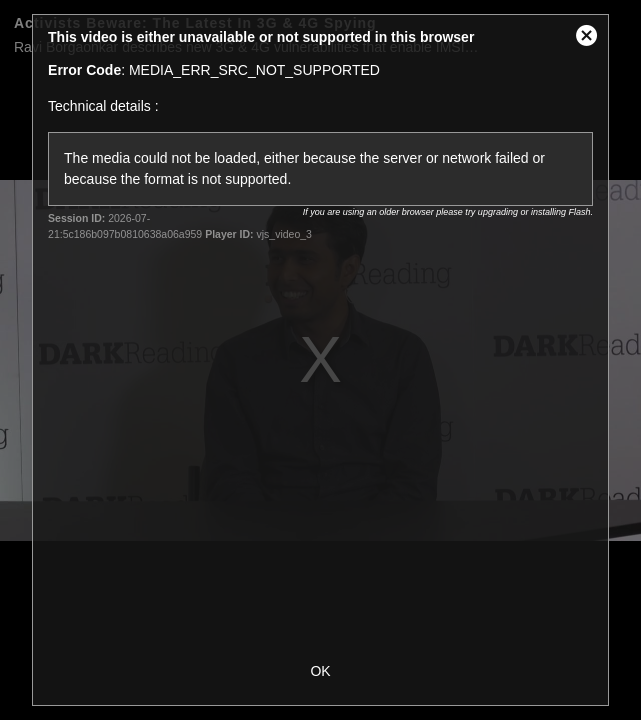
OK (320, 671)
